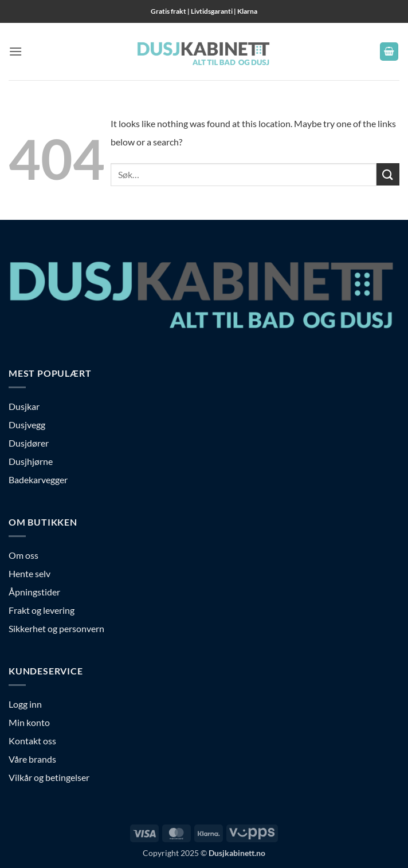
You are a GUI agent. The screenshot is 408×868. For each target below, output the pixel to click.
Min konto (29, 722)
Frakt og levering (42, 610)
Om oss (23, 555)
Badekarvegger (38, 480)
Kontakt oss (32, 741)
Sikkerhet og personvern (56, 628)
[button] (15, 51)
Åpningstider (34, 592)
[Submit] (388, 174)
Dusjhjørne (31, 461)
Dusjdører (29, 443)
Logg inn (25, 704)
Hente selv (30, 573)
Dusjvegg (27, 425)
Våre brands (32, 759)
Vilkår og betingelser (49, 777)
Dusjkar (24, 406)
